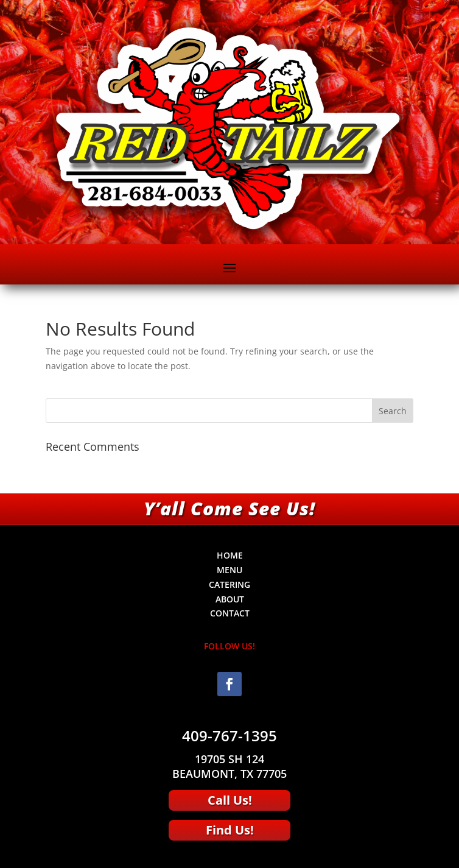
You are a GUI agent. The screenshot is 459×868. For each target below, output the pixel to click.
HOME (230, 555)
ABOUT (230, 599)
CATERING (229, 584)
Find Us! (230, 830)
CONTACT (230, 613)
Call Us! (230, 800)
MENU (229, 570)
